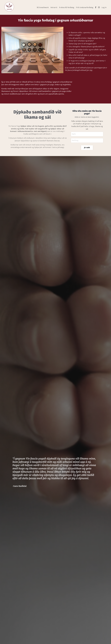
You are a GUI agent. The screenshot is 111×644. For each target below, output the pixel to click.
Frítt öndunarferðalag (85, 7)
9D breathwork (43, 7)
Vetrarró (54, 7)
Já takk (87, 147)
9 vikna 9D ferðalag (67, 7)
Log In (104, 7)
